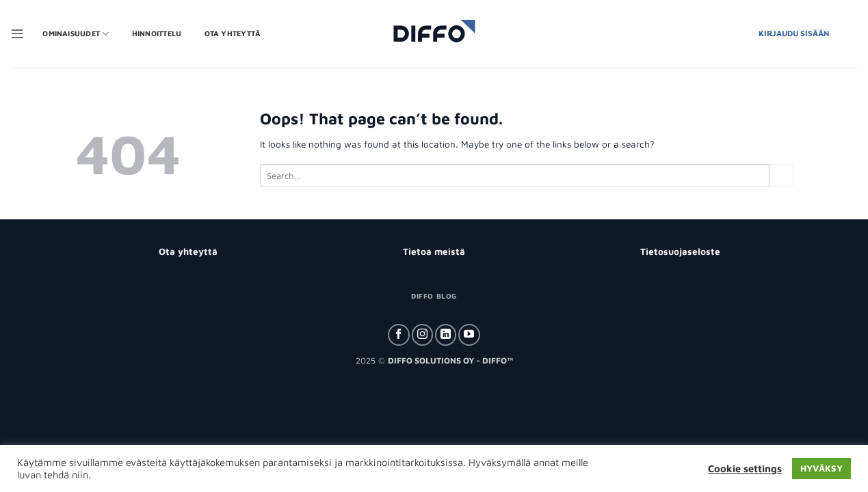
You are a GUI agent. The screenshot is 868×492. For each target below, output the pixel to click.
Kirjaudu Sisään (794, 33)
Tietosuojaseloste (680, 251)
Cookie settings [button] (745, 468)
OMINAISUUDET (76, 34)
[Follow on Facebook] (398, 335)
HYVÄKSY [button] (821, 468)
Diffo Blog (434, 296)
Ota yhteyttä (233, 33)
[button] (17, 34)
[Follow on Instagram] (422, 335)
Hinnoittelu (157, 33)
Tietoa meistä (434, 251)
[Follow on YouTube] (469, 335)
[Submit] (781, 176)
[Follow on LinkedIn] (446, 335)
